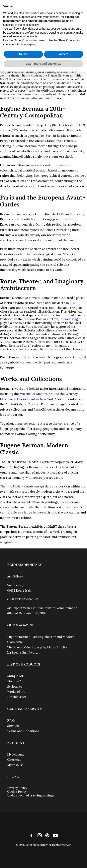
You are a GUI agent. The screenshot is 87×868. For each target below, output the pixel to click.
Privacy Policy (17, 788)
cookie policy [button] (30, 25)
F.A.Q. (11, 720)
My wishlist (15, 765)
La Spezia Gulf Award (22, 652)
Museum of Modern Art (36, 394)
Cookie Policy (17, 792)
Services (13, 726)
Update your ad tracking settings (31, 795)
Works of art (16, 692)
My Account (16, 754)
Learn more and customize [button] (43, 64)
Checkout (14, 760)
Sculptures (15, 686)
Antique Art (15, 676)
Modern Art (16, 681)
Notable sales (17, 697)
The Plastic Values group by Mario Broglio (37, 647)
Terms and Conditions (23, 731)
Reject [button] (23, 54)
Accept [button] (64, 54)
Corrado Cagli (69, 319)
